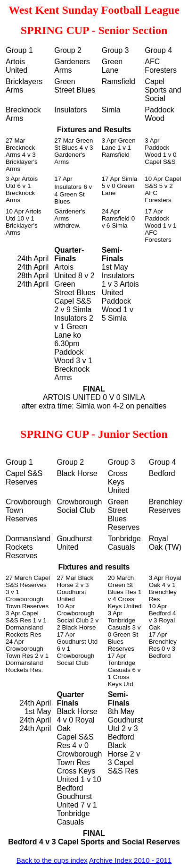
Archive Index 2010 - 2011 (130, 860)
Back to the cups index (52, 860)
